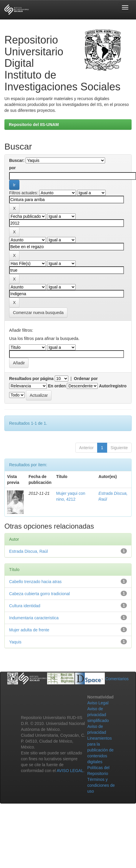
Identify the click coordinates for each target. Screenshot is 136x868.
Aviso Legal (98, 703)
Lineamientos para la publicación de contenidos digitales (100, 750)
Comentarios (117, 679)
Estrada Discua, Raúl (29, 551)
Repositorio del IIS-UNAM (34, 125)
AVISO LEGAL (70, 771)
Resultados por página (31, 379)
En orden (57, 386)
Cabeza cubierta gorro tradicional (39, 594)
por (13, 168)
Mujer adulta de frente (29, 630)
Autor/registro (113, 386)
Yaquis (15, 642)
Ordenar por (86, 379)
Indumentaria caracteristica (34, 618)
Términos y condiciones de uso (101, 785)
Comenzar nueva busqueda (38, 313)
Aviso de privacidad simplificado (98, 715)
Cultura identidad (25, 606)
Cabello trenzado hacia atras (35, 582)
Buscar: (17, 160)
